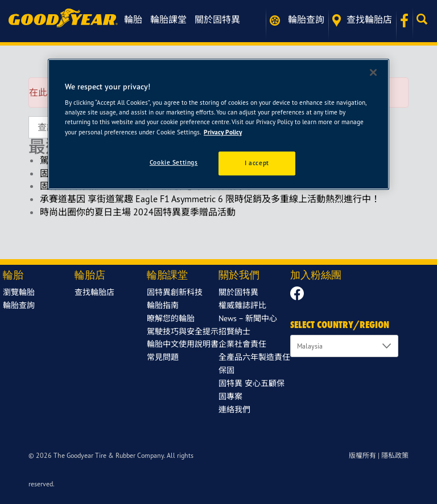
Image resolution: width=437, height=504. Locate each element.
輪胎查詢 (297, 20)
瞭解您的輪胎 (171, 318)
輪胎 (133, 19)
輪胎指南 (163, 305)
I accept (257, 163)
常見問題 (163, 357)
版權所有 (362, 455)
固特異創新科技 (175, 292)
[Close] (373, 72)
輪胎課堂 (168, 19)
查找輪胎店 (362, 20)
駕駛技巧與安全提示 (183, 331)
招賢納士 (234, 331)
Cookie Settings (174, 162)
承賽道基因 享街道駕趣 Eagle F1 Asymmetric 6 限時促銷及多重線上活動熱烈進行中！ (210, 199)
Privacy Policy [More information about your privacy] (223, 132)
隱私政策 (395, 455)
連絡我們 (234, 409)
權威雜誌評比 (242, 305)
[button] (425, 19)
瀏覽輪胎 (19, 292)
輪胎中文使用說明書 (183, 344)
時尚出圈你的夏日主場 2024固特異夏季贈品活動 (138, 212)
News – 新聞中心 (248, 318)
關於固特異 (217, 19)
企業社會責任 (242, 344)
